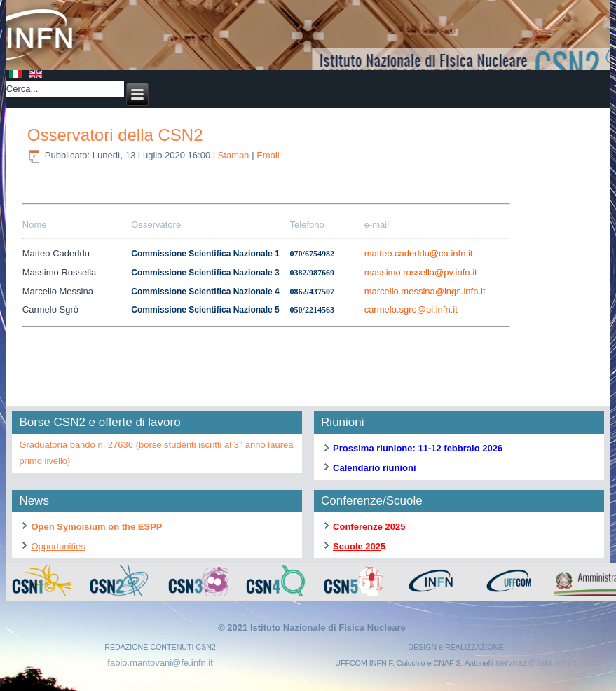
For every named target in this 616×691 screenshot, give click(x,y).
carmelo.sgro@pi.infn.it (411, 309)
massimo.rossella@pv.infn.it (421, 272)
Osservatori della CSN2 (115, 135)
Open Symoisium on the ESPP (96, 527)
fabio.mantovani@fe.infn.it (160, 663)
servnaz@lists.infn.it (536, 663)
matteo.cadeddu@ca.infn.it (419, 253)
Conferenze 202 (367, 527)
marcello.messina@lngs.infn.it (425, 291)
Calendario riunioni (374, 468)
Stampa (235, 155)
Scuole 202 (357, 546)
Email (268, 155)
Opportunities (58, 546)
